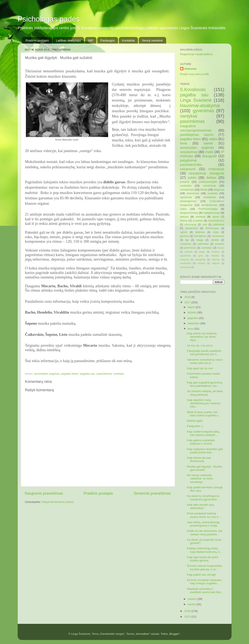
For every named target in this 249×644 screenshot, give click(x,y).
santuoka (186, 186)
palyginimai (188, 160)
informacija (191, 225)
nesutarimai (189, 152)
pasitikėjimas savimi (197, 135)
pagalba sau (88, 374)
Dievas (221, 248)
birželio (193, 312)
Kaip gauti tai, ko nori (200, 368)
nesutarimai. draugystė (207, 173)
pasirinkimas (104, 374)
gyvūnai (184, 236)
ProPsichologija (208, 209)
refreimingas (212, 228)
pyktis (192, 178)
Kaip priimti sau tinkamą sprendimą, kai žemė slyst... (202, 337)
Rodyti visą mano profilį (195, 74)
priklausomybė (208, 182)
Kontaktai (128, 40)
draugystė (209, 156)
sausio (192, 604)
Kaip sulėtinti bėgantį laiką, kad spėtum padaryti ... (203, 433)
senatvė (202, 263)
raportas (216, 260)
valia (205, 225)
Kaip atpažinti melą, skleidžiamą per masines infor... (204, 403)
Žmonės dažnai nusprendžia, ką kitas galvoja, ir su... (205, 567)
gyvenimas (203, 111)
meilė (209, 152)
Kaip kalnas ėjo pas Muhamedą (199, 459)
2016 (188, 611)
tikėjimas (200, 232)
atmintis (188, 252)
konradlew (142, 634)
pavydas (219, 244)
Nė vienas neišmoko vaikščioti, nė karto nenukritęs (200, 478)
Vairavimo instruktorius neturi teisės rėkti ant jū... (205, 361)
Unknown (191, 69)
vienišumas (218, 236)
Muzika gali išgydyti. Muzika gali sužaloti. (204, 468)
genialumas (192, 228)
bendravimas (209, 205)
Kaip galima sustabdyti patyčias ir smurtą (201, 442)
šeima (184, 221)
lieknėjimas (200, 236)
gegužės (193, 318)
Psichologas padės (49, 19)
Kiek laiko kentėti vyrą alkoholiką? (200, 506)
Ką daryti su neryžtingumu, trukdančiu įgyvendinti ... (203, 498)
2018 (188, 297)
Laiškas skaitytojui (68, 40)
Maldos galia (195, 421)
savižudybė (186, 263)
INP (91, 40)
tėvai (184, 143)
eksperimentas (189, 213)
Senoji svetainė (152, 40)
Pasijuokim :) (195, 426)
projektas (198, 221)
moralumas (187, 190)
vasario (193, 599)
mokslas (215, 256)
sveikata (119, 374)
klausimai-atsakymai (200, 106)
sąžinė (184, 232)
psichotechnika (191, 165)
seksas (184, 217)
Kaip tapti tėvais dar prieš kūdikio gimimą (203, 559)
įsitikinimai (218, 225)
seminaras (210, 186)
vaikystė (216, 263)
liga (187, 240)
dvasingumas (188, 201)
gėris (201, 256)
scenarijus (207, 248)
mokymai (185, 260)
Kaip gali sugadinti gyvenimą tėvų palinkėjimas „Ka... (204, 384)
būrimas (215, 252)
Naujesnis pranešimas (44, 493)
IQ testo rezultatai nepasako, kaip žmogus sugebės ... (205, 582)
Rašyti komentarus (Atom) (58, 502)
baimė (208, 143)
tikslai (204, 190)
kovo (191, 329)
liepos (192, 307)
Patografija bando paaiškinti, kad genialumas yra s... (204, 353)
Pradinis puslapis (37, 40)
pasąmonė (188, 169)
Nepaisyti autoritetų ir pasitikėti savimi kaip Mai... (205, 590)
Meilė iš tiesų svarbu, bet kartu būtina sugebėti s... (204, 414)
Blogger (174, 634)
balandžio (194, 323)
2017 (188, 302)
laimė (216, 217)
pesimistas (190, 248)
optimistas (203, 244)
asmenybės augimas (47, 374)
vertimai (201, 217)
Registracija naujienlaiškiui (196, 54)
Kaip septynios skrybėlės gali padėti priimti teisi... (205, 451)
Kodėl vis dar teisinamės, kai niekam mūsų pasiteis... (204, 533)
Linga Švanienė (196, 100)
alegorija (219, 190)
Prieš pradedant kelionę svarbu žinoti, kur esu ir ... (204, 515)
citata (216, 232)
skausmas (193, 193)
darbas (211, 178)
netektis (215, 240)
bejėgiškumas (212, 213)
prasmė (185, 182)
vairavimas (185, 267)
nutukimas (186, 244)
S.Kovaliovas (193, 89)
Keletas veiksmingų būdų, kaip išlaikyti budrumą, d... (204, 550)
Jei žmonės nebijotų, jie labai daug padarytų (205, 393)
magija (200, 240)
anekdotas (210, 197)
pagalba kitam (70, 374)
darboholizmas (216, 221)
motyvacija (216, 169)
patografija (200, 260)
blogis (202, 252)
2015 (188, 617)
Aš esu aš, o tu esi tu (200, 346)
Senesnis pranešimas (152, 493)
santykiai (189, 116)
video (183, 209)
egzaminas (185, 256)
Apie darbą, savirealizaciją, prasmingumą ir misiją (203, 524)
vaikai (213, 139)
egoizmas (186, 197)
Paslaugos (108, 40)
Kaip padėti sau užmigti (201, 575)
